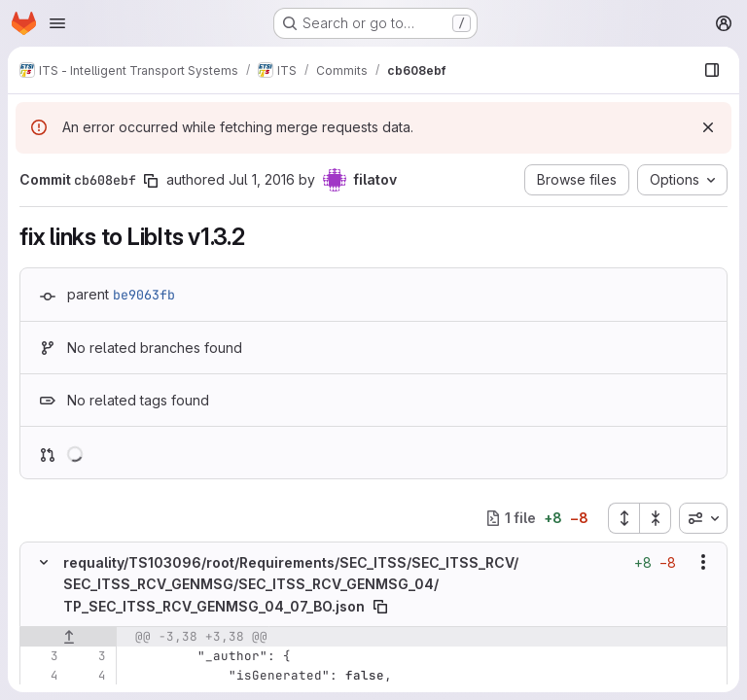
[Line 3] (42, 655)
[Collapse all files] (656, 518)
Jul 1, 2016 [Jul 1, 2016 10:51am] (262, 179)
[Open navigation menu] (57, 23)
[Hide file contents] (44, 562)
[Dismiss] (708, 127)
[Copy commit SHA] (151, 181)
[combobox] (703, 518)
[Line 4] (42, 675)
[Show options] (703, 562)
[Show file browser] (712, 70)
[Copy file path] (380, 606)
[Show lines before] (69, 636)
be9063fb (144, 295)
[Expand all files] (623, 518)
